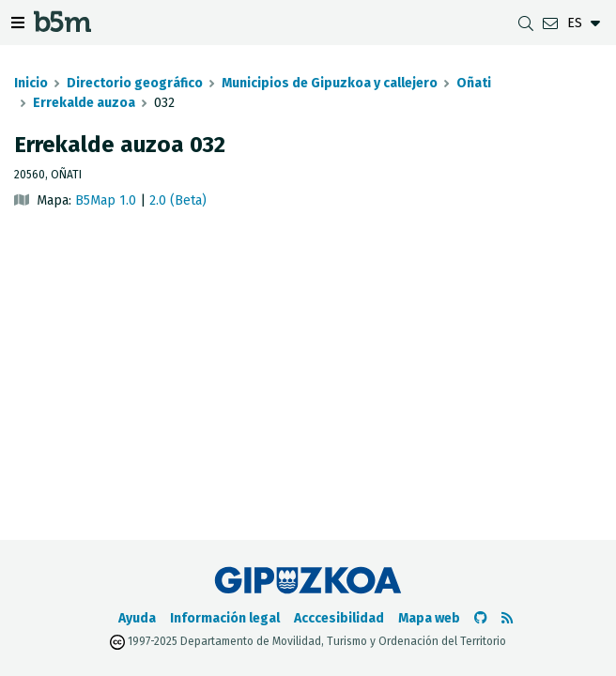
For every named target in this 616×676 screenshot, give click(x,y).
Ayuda (137, 618)
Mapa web (429, 618)
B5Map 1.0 (106, 200)
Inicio (31, 83)
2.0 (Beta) (178, 200)
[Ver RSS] (507, 618)
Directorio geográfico (135, 83)
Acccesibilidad (339, 618)
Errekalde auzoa (84, 103)
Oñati (474, 83)
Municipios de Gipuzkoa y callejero (330, 83)
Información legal (225, 618)
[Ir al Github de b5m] (481, 618)
